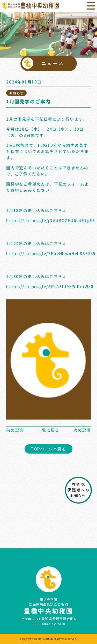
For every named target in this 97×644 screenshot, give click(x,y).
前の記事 (15, 430)
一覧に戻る (49, 430)
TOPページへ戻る (48, 449)
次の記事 (82, 430)
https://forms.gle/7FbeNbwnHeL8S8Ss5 (51, 253)
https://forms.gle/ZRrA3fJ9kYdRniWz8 (50, 286)
